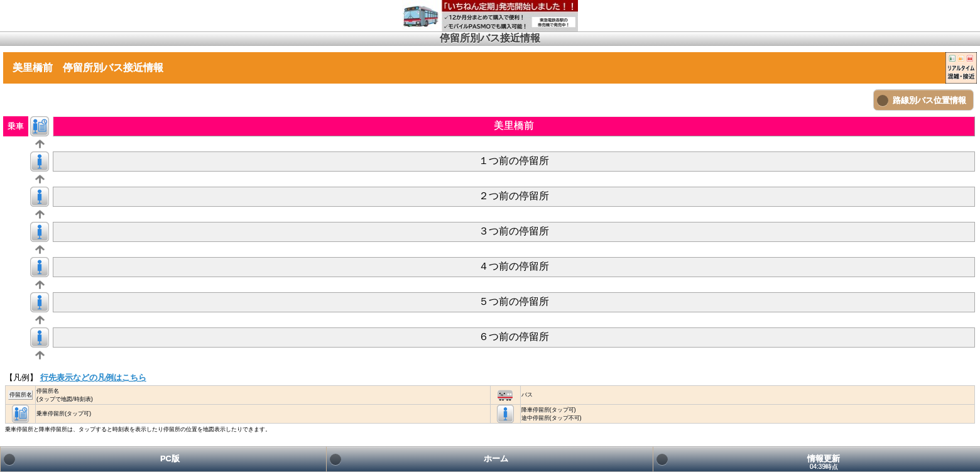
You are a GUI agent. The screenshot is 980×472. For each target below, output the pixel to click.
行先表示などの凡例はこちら (93, 377)
